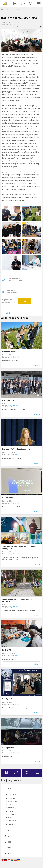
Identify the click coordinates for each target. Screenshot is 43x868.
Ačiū (23, 301)
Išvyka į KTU (7, 650)
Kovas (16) (12, 818)
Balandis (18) (13, 814)
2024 (9, 830)
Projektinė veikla (25, 10)
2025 (9, 789)
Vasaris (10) (12, 821)
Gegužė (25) (12, 811)
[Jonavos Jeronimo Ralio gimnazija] (5, 3)
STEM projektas (8, 699)
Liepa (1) (11, 805)
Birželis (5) (12, 808)
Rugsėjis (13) (13, 801)
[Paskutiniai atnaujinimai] (23, 4)
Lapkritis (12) (13, 795)
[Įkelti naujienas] (15, 4)
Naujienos (13, 10)
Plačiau (35, 366)
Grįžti (8, 313)
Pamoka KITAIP (8, 400)
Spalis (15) (12, 798)
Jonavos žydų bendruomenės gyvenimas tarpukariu (18, 600)
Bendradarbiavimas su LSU (13, 352)
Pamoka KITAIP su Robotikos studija (16, 449)
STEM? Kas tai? (8, 498)
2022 (9, 842)
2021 (9, 848)
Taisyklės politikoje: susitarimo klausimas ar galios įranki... (19, 548)
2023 (9, 836)
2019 (9, 854)
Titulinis (4, 10)
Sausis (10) (12, 824)
